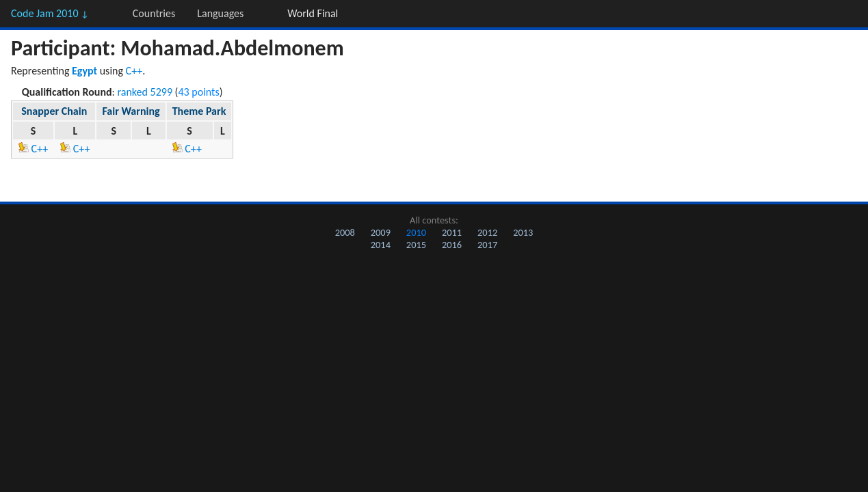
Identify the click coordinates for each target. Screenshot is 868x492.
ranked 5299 (145, 92)
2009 (381, 232)
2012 (487, 232)
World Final (313, 13)
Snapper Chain (54, 111)
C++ (134, 71)
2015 (416, 245)
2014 (381, 245)
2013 (523, 232)
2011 (452, 232)
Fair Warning (131, 111)
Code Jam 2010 (50, 13)
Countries (154, 13)
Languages (220, 13)
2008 (345, 232)
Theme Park (199, 111)
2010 (416, 232)
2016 (452, 245)
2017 (487, 245)
